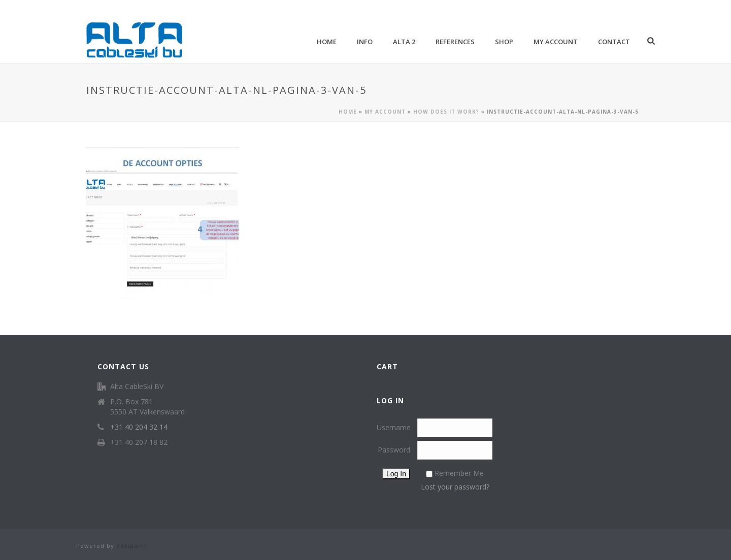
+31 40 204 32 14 (139, 427)
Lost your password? (455, 487)
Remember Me (459, 473)
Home (327, 42)
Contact (614, 42)
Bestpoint (131, 546)
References (455, 42)
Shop (504, 42)
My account (556, 42)
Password (394, 450)
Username (394, 427)
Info (365, 42)
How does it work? (446, 112)
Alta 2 (404, 42)
